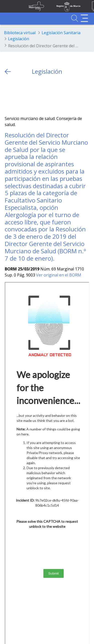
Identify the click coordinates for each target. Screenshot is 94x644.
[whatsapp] (28, 95)
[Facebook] (18, 95)
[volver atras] (8, 72)
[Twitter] (9, 95)
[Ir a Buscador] (75, 18)
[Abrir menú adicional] (84, 18)
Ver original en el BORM (59, 275)
